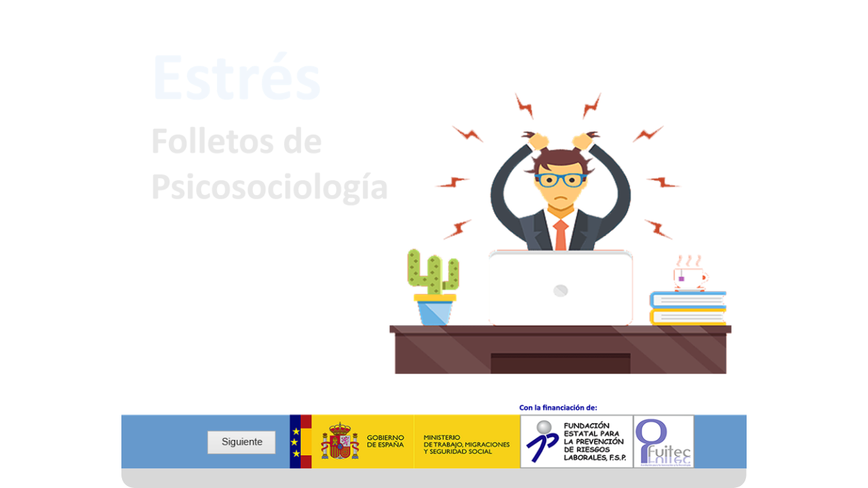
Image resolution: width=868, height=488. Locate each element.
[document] (434, 436)
